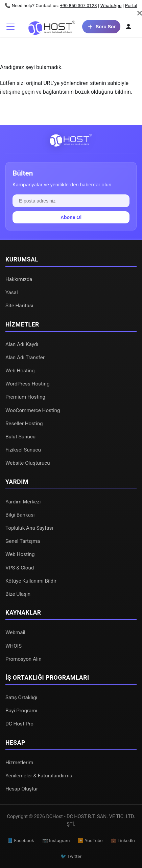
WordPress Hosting (27, 384)
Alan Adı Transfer (25, 358)
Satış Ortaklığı (21, 697)
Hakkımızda (19, 279)
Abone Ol (71, 217)
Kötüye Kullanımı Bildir (31, 581)
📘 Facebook (20, 840)
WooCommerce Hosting (33, 410)
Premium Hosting (25, 397)
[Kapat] (140, 13)
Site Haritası (19, 306)
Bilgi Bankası (20, 515)
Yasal (12, 292)
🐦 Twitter (71, 856)
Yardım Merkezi (23, 502)
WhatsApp (111, 5)
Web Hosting (20, 371)
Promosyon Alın (23, 659)
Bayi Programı (21, 711)
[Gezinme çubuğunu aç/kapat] (10, 27)
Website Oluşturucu (28, 463)
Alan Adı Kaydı (22, 344)
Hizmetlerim (19, 763)
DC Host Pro (19, 724)
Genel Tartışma (23, 541)
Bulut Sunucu (20, 437)
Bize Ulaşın (18, 594)
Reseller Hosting (24, 424)
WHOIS (14, 646)
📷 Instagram (56, 840)
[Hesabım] (128, 27)
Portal (131, 5)
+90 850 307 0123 (78, 5)
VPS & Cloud (20, 568)
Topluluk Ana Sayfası (29, 528)
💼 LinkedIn (123, 840)
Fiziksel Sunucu (23, 450)
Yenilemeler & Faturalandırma (39, 776)
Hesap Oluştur (22, 789)
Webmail (15, 632)
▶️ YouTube (90, 840)
